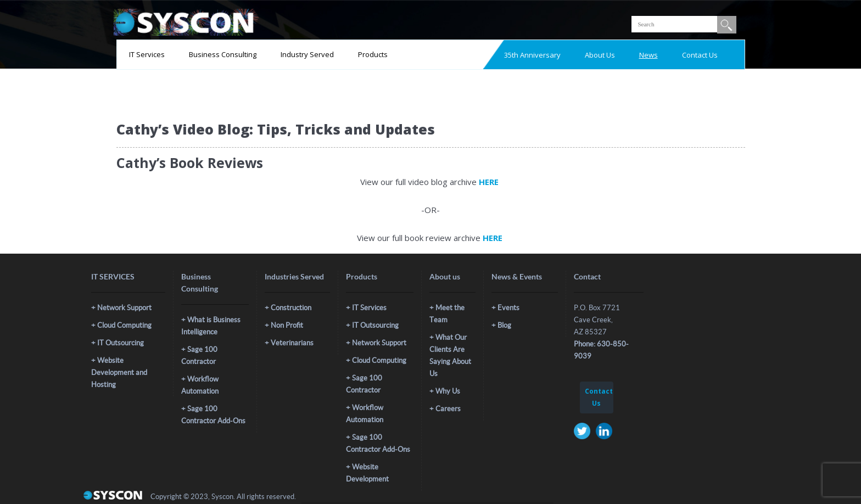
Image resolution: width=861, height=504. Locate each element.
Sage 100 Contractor (199, 355)
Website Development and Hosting (119, 373)
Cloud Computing (124, 325)
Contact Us (700, 55)
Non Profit (287, 325)
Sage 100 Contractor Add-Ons (213, 415)
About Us (600, 55)
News (648, 55)
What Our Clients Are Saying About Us (450, 355)
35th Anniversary (532, 55)
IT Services (147, 54)
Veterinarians (292, 343)
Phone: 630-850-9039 (601, 350)
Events (508, 308)
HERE (490, 182)
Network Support (124, 308)
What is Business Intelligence (211, 326)
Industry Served (307, 54)
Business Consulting (223, 54)
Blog (504, 325)
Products (373, 54)
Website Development (367, 473)
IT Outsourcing (121, 343)
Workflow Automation (200, 385)
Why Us (448, 391)
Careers (448, 409)
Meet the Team (447, 314)
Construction (291, 308)
